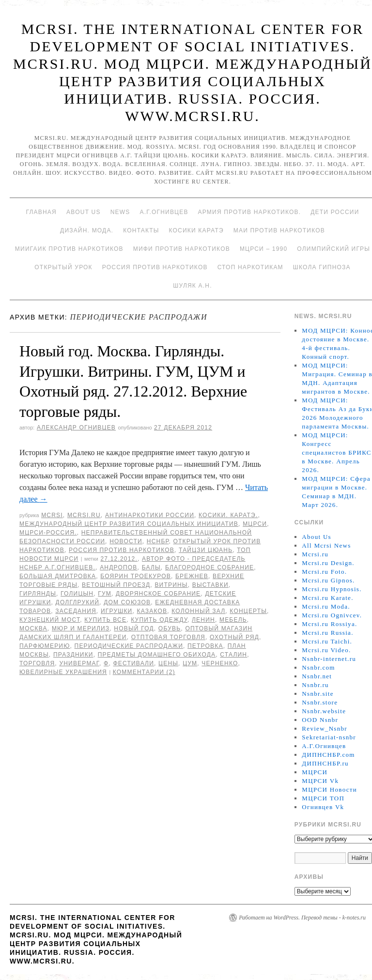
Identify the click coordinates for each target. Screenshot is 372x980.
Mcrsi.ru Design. (328, 563)
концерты (248, 611)
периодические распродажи (129, 646)
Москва (33, 628)
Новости (126, 541)
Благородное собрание (209, 567)
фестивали (134, 663)
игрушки (117, 611)
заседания (76, 611)
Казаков (152, 611)
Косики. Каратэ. (228, 515)
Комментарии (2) (144, 672)
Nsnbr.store (320, 702)
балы (151, 567)
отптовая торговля (168, 637)
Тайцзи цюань (206, 550)
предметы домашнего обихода (157, 655)
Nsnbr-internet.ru (329, 659)
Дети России (335, 212)
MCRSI (52, 515)
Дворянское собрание (158, 594)
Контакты (141, 230)
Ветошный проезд (116, 585)
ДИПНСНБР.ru (325, 763)
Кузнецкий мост (50, 620)
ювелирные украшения (63, 672)
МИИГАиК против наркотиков (69, 249)
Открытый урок (63, 267)
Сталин (233, 655)
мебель (233, 620)
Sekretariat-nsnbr (329, 737)
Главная (41, 212)
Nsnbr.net (317, 676)
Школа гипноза (322, 267)
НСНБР (158, 541)
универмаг (79, 663)
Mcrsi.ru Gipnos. (328, 580)
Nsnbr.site (318, 694)
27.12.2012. (119, 559)
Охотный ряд (234, 637)
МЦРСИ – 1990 (263, 249)
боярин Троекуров (136, 576)
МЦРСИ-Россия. (48, 533)
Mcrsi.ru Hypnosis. (332, 589)
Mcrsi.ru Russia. (327, 633)
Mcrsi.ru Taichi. (327, 641)
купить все (105, 620)
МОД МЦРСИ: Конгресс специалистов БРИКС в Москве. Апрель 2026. (336, 452)
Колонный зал (198, 611)
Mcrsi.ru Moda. (326, 606)
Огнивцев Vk (323, 807)
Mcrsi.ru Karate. (327, 598)
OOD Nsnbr (320, 720)
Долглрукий (78, 602)
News (120, 212)
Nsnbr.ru (315, 685)
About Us (84, 212)
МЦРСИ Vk (320, 781)
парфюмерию (45, 646)
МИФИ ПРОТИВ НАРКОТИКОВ (182, 249)
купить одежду (159, 620)
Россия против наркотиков (155, 267)
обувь (170, 628)
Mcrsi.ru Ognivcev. (332, 615)
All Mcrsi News (326, 545)
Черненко (220, 663)
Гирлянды (38, 594)
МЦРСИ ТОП (323, 798)
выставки (210, 585)
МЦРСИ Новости (329, 789)
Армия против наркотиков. (250, 212)
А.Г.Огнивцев (164, 212)
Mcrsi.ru (84, 515)
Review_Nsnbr (325, 728)
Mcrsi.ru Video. (326, 650)
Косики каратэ (196, 230)
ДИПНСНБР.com (328, 755)
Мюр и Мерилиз (81, 628)
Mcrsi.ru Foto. (324, 572)
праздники (73, 655)
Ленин (203, 620)
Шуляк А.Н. (192, 286)
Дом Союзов (127, 602)
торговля (37, 663)
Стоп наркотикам (250, 267)
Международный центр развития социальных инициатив (129, 524)
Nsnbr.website (324, 711)
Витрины (171, 585)
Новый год (134, 628)
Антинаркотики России (150, 515)
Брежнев (192, 576)
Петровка (205, 646)
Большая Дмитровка (58, 576)
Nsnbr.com (318, 667)
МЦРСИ (255, 524)
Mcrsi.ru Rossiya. (329, 624)
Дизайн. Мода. (87, 230)
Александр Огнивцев (76, 428)
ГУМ (105, 594)
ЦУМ (190, 663)
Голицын (77, 594)
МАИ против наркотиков (279, 230)
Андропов (118, 567)
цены (168, 663)
